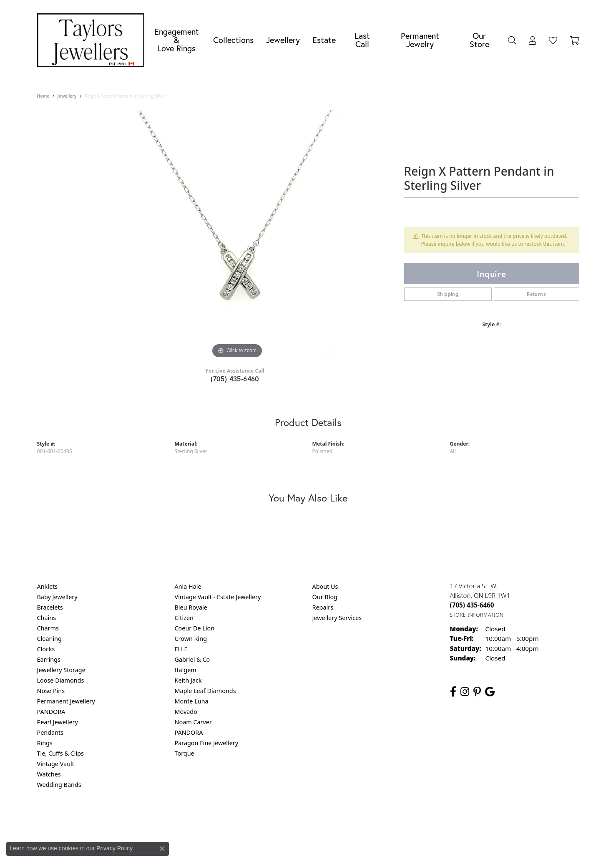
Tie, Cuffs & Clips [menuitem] (61, 753)
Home (43, 96)
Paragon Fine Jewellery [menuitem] (207, 743)
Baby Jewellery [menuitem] (57, 597)
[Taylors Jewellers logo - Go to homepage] (93, 40)
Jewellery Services (337, 618)
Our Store (479, 40)
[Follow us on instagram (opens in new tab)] (465, 692)
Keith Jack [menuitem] (188, 680)
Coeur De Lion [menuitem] (195, 628)
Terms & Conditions (317, 818)
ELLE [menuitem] (181, 649)
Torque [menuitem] (185, 753)
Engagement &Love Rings (177, 40)
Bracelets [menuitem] (50, 607)
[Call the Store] (472, 605)
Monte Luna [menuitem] (192, 701)
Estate (324, 40)
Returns (536, 294)
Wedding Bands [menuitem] (59, 785)
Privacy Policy (267, 818)
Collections (233, 40)
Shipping (448, 294)
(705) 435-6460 (235, 379)
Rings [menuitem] (45, 743)
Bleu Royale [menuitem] (191, 607)
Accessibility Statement (378, 818)
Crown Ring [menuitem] (191, 639)
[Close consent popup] (162, 849)
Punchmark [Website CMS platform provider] (323, 845)
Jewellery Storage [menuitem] (61, 670)
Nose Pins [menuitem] (51, 691)
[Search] (512, 40)
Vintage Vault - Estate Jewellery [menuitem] (218, 597)
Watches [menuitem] (49, 774)
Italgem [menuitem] (186, 670)
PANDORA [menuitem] (51, 712)
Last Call (362, 40)
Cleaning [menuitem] (49, 639)
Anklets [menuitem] (48, 586)
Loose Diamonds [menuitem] (61, 680)
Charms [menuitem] (48, 628)
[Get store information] (477, 615)
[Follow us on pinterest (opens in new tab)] (477, 692)
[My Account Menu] (533, 40)
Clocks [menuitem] (46, 649)
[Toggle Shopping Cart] (575, 40)
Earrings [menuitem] (49, 659)
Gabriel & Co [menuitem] (192, 659)
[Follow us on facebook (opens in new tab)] (453, 692)
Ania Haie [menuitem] (188, 586)
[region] (237, 235)
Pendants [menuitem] (50, 732)
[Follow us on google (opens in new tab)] (490, 692)
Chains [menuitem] (47, 618)
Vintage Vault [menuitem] (56, 764)
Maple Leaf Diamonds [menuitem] (205, 691)
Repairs (323, 607)
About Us (325, 586)
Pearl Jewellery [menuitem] (58, 722)
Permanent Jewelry (420, 40)
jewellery (67, 96)
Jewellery (283, 40)
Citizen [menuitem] (184, 618)
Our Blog (325, 597)
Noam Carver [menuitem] (193, 722)
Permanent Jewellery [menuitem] (66, 701)
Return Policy (225, 818)
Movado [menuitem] (186, 712)
